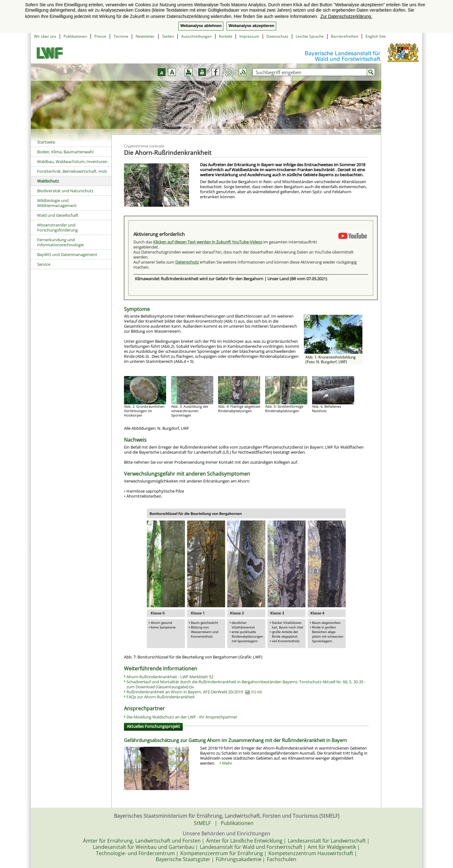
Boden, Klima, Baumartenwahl (65, 152)
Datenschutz (277, 36)
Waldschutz (48, 181)
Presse (100, 36)
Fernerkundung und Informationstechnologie (60, 242)
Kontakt (226, 36)
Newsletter (145, 36)
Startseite (46, 142)
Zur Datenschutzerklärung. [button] (346, 16)
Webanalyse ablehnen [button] (201, 26)
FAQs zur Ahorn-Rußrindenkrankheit (161, 697)
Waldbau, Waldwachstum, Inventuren (72, 161)
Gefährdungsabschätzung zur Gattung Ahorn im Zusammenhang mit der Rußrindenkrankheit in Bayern (235, 740)
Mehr (227, 763)
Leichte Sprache (310, 36)
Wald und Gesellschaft (58, 215)
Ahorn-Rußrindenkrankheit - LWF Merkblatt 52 (170, 677)
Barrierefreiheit (345, 36)
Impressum (249, 36)
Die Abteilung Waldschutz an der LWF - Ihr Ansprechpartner (182, 717)
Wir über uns (45, 36)
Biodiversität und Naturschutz (65, 191)
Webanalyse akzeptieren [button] (251, 26)
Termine (121, 36)
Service (44, 264)
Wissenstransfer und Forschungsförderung (57, 227)
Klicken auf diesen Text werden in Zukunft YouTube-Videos (208, 242)
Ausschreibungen (196, 36)
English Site (376, 36)
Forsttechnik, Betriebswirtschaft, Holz (72, 171)
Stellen (168, 36)
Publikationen (75, 36)
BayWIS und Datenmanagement (67, 254)
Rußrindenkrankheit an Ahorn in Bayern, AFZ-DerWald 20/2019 (194, 692)
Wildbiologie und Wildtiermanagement (57, 203)
